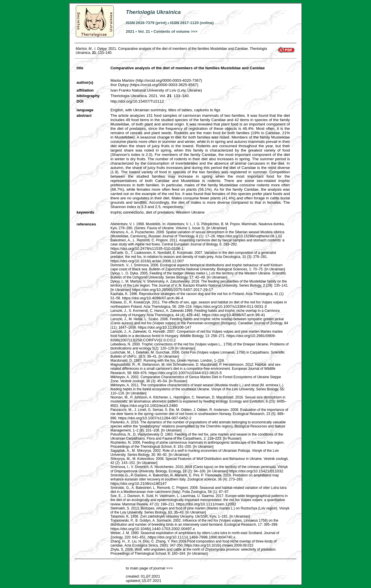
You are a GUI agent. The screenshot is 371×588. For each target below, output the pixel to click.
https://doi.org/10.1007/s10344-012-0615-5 (185, 373)
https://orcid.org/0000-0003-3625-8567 (164, 85)
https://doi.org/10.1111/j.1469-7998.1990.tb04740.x (191, 537)
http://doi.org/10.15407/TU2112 (137, 101)
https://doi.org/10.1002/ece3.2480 (149, 406)
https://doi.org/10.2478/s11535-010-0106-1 (147, 249)
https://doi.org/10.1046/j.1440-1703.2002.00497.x (153, 529)
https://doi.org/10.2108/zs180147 (139, 484)
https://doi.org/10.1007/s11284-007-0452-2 (155, 418)
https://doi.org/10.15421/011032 (256, 471)
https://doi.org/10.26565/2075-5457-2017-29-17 (172, 290)
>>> (169, 568)
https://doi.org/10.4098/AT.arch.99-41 (234, 315)
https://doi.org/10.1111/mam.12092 (206, 504)
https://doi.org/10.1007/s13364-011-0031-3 (230, 306)
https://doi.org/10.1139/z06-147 (165, 327)
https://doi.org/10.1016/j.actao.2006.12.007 (147, 261)
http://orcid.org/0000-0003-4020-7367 (169, 80)
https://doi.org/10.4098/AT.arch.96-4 (153, 298)
